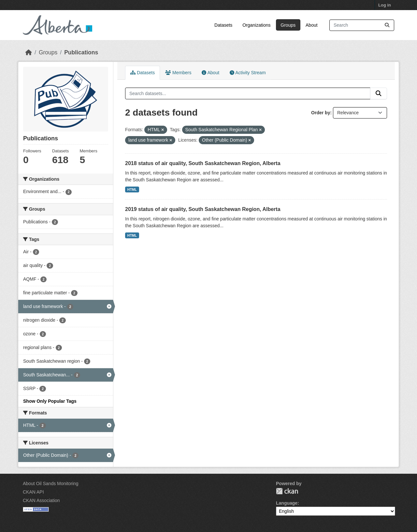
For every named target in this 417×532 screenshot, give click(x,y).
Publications (81, 52)
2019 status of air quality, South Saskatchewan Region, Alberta (203, 209)
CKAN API (33, 492)
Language (287, 503)
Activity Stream (248, 73)
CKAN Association (41, 500)
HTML (132, 189)
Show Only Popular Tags (50, 401)
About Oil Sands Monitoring (50, 483)
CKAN (287, 491)
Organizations (256, 25)
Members (178, 73)
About (312, 25)
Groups (288, 25)
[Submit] (387, 25)
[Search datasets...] (362, 25)
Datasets (223, 25)
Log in (385, 5)
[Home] (29, 52)
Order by (321, 113)
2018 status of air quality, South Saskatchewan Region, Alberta (203, 163)
